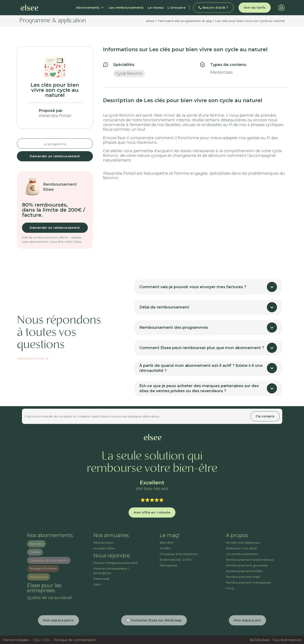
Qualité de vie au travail (50, 598)
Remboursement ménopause (248, 582)
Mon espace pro (247, 620)
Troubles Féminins (43, 569)
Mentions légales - (17, 640)
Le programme (55, 144)
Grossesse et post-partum (179, 554)
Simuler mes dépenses (243, 543)
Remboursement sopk (243, 577)
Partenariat (101, 579)
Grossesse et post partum (49, 560)
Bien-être (36, 544)
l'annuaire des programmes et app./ (186, 21)
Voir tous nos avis (152, 489)
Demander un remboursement (55, 156)
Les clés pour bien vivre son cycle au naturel (250, 21)
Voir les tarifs (255, 8)
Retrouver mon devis (241, 548)
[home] (29, 8)
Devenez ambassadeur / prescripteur (111, 571)
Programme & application (53, 21)
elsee (150, 21)
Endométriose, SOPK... (176, 560)
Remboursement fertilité (244, 571)
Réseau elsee (103, 543)
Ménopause (39, 577)
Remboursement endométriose (250, 560)
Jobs (97, 584)
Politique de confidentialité (75, 640)
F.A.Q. (230, 588)
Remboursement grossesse (247, 565)
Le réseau (156, 8)
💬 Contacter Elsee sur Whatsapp (154, 620)
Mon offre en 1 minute (152, 512)
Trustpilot (152, 494)
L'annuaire (176, 8)
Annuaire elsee (104, 548)
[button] (90, 8)
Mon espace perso (58, 620)
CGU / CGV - (42, 640)
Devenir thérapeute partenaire (115, 563)
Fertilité (35, 552)
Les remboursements (126, 8)
